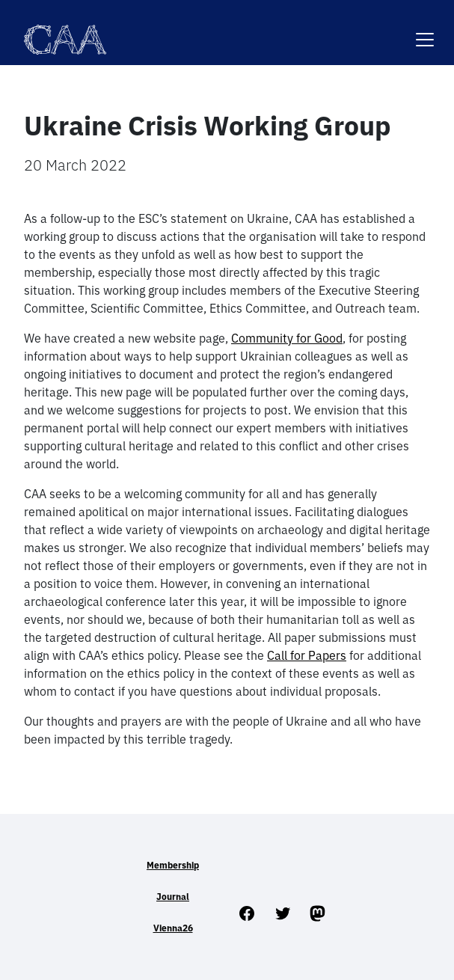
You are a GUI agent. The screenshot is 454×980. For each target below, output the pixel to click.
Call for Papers (307, 655)
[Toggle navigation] (425, 30)
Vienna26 (173, 928)
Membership (173, 865)
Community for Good (287, 338)
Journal (173, 897)
